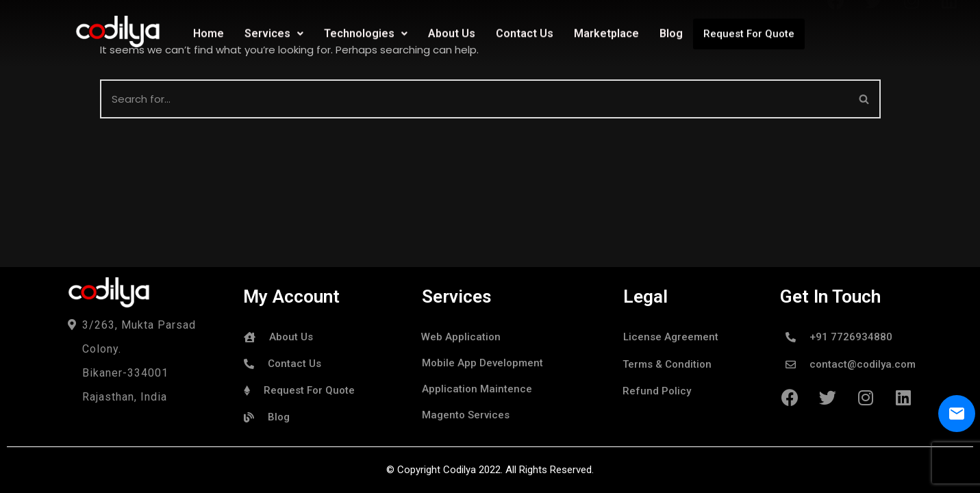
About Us (452, 32)
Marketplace (606, 32)
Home (209, 32)
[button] (864, 99)
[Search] (865, 99)
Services (274, 32)
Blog (671, 32)
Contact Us (525, 32)
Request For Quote (749, 31)
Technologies (366, 32)
